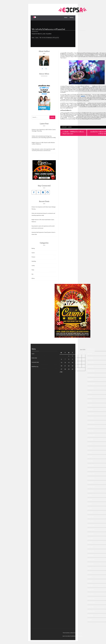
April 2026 (90, 354)
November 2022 (91, 530)
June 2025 (90, 397)
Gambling (78, 17)
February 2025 (91, 414)
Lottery (33, 266)
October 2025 (90, 379)
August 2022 (90, 538)
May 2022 (90, 543)
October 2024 (90, 431)
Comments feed (35, 362)
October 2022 (90, 534)
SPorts (33, 278)
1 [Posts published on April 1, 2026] (69, 356)
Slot (32, 274)
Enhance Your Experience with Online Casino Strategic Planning (44, 130)
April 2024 (90, 457)
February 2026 (91, 362)
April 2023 (90, 508)
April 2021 (90, 581)
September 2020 (91, 611)
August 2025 (90, 388)
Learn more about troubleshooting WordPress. (72, 636)
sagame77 (83, 96)
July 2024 (90, 444)
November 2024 (91, 427)
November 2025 (91, 375)
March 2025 (90, 409)
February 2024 (91, 465)
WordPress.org (35, 367)
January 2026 (90, 367)
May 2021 (90, 577)
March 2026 (90, 358)
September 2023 (91, 487)
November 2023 (91, 478)
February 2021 (91, 590)
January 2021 (90, 594)
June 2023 (90, 500)
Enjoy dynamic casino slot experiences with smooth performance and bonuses (43, 150)
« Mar (61, 372)
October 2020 (90, 607)
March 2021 (90, 585)
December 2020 (91, 598)
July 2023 (90, 495)
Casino (70, 127)
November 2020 (91, 603)
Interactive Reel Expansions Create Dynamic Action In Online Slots (43, 233)
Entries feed (34, 358)
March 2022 (90, 547)
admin (50, 34)
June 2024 (90, 448)
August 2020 (90, 616)
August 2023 (90, 491)
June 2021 (90, 573)
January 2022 (90, 555)
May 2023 (90, 504)
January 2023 (90, 521)
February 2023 (91, 517)
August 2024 (90, 440)
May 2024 (90, 452)
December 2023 (91, 474)
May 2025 (90, 401)
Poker (33, 270)
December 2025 (91, 371)
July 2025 (90, 392)
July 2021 (90, 568)
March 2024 (90, 461)
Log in (33, 354)
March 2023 (90, 513)
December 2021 (91, 560)
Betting (72, 17)
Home (66, 17)
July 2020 (90, 620)
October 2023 (90, 482)
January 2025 (90, 418)
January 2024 (90, 470)
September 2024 (91, 435)
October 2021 (90, 564)
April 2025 (90, 405)
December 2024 (91, 422)
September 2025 (91, 384)
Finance (33, 257)
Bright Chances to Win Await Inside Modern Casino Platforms (43, 143)
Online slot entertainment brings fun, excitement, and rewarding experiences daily (44, 137)
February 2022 (91, 551)
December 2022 (91, 525)
